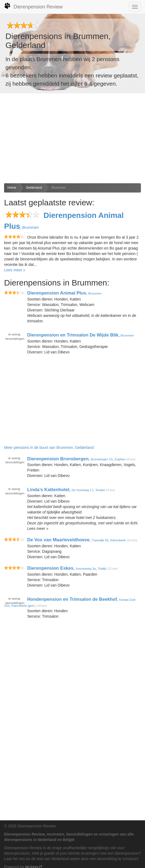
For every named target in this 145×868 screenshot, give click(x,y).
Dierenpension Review (33, 6)
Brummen (59, 188)
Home (12, 188)
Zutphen (120, 459)
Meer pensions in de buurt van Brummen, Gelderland (49, 447)
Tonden (100, 490)
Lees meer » (15, 270)
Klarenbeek (118, 540)
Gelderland (34, 188)
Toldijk (102, 569)
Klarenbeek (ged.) (23, 606)
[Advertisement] (72, 138)
